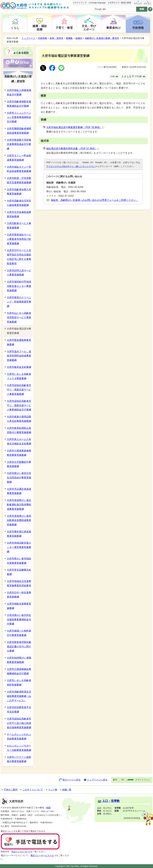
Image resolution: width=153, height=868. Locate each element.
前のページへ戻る (71, 780)
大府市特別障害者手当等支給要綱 (19, 710)
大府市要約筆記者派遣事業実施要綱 (19, 534)
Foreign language (98, 3)
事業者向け (113, 28)
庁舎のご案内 (11, 790)
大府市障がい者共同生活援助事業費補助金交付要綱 (19, 620)
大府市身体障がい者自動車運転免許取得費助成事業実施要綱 (19, 505)
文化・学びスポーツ (89, 28)
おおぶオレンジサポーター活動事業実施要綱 (19, 748)
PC (123, 780)
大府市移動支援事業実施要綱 (19, 606)
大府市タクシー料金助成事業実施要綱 (19, 158)
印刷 (113, 76)
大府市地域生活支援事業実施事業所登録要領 (19, 583)
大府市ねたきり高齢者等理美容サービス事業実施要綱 (19, 317)
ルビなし (148, 3)
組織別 (79, 38)
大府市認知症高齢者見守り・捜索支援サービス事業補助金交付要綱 (19, 405)
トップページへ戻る (97, 780)
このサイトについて (33, 790)
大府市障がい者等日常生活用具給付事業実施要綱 (19, 478)
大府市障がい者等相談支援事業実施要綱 (19, 561)
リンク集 (53, 790)
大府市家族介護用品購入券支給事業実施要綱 (19, 419)
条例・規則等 (56, 38)
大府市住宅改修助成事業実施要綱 (19, 214)
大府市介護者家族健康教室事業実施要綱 (19, 453)
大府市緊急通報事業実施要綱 (19, 342)
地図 (48, 808)
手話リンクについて (21, 852)
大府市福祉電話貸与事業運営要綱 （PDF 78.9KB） (75, 127)
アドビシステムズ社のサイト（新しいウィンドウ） (71, 166)
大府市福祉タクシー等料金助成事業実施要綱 (19, 169)
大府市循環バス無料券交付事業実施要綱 (19, 633)
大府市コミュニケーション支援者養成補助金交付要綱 (19, 117)
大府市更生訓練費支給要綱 (19, 572)
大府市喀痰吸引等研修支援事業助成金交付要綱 (19, 144)
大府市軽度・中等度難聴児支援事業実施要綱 (19, 180)
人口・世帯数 (111, 801)
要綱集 (69, 38)
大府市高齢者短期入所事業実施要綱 (19, 192)
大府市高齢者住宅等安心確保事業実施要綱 (19, 203)
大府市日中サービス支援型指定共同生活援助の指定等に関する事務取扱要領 (19, 257)
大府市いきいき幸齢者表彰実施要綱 (19, 683)
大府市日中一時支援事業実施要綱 (19, 595)
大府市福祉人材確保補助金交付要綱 (19, 92)
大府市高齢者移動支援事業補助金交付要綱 (19, 104)
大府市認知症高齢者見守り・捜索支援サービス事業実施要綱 (19, 390)
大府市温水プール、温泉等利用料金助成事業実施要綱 (19, 356)
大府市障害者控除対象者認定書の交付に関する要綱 (19, 647)
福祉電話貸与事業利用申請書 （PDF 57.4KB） (73, 149)
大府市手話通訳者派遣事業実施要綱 (19, 491)
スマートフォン (143, 780)
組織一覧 (67, 790)
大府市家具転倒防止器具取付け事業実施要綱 (19, 430)
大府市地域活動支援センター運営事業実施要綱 (19, 547)
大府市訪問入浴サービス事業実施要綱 (19, 273)
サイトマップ (81, 3)
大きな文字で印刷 (132, 77)
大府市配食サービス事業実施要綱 (19, 225)
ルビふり (138, 3)
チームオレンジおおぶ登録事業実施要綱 (19, 737)
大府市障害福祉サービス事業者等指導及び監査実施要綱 (19, 239)
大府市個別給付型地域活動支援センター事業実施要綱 (19, 286)
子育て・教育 (64, 28)
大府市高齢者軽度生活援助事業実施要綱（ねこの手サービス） (19, 696)
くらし (15, 28)
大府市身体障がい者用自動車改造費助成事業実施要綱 (19, 520)
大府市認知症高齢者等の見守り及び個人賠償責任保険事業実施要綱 (19, 723)
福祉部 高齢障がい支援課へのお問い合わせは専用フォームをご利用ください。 (95, 200)
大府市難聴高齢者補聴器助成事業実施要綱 (19, 131)
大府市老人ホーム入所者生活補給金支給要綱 (19, 441)
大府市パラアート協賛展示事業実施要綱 (19, 759)
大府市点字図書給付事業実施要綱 (19, 464)
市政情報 (138, 28)
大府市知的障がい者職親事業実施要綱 (19, 660)
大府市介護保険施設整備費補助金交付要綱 (19, 671)
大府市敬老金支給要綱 (19, 367)
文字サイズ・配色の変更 (120, 3)
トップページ (28, 38)
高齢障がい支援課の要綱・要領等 (102, 38)
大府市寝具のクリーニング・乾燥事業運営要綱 (19, 302)
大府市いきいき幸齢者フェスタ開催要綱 (19, 376)
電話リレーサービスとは (43, 855)
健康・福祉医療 (40, 28)
